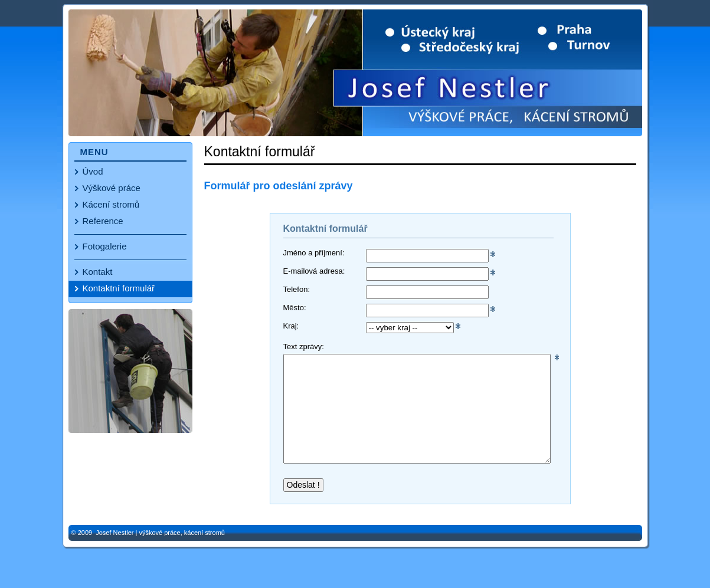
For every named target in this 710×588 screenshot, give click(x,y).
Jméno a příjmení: (314, 253)
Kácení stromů (111, 204)
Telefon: (297, 290)
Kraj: (291, 326)
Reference (103, 221)
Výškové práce (112, 188)
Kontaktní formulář (119, 288)
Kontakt (98, 272)
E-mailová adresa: (314, 271)
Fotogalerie (105, 246)
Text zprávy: (304, 346)
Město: (295, 308)
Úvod (93, 171)
